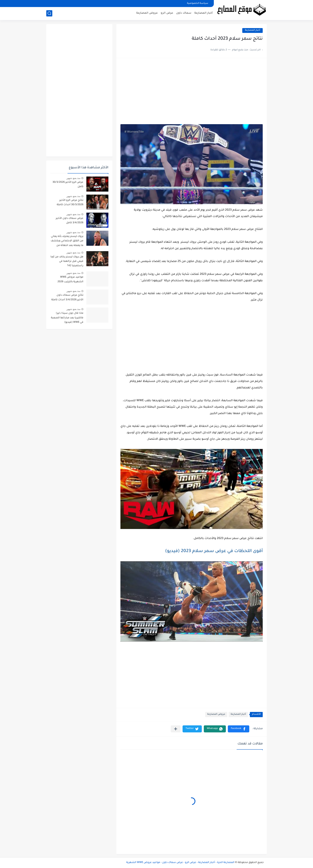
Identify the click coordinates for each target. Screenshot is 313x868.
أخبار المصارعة (203, 13)
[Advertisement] (192, 93)
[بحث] (49, 13)
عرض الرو (167, 13)
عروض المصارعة (147, 13)
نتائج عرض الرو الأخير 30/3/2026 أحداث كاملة (70, 203)
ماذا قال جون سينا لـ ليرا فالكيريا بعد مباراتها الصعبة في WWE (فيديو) (67, 318)
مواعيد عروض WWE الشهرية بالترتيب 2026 (70, 279)
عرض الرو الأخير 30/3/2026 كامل (68, 185)
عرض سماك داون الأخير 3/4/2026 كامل (70, 221)
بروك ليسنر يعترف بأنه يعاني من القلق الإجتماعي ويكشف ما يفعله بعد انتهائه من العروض (67, 242)
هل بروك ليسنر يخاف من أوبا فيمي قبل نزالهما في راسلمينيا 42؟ (67, 261)
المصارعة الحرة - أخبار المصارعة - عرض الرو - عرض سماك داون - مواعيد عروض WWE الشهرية (180, 863)
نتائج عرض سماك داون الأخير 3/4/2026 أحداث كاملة (67, 297)
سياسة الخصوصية (198, 4)
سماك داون (184, 13)
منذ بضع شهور (73, 178)
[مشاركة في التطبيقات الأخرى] (176, 729)
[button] (239, 729)
